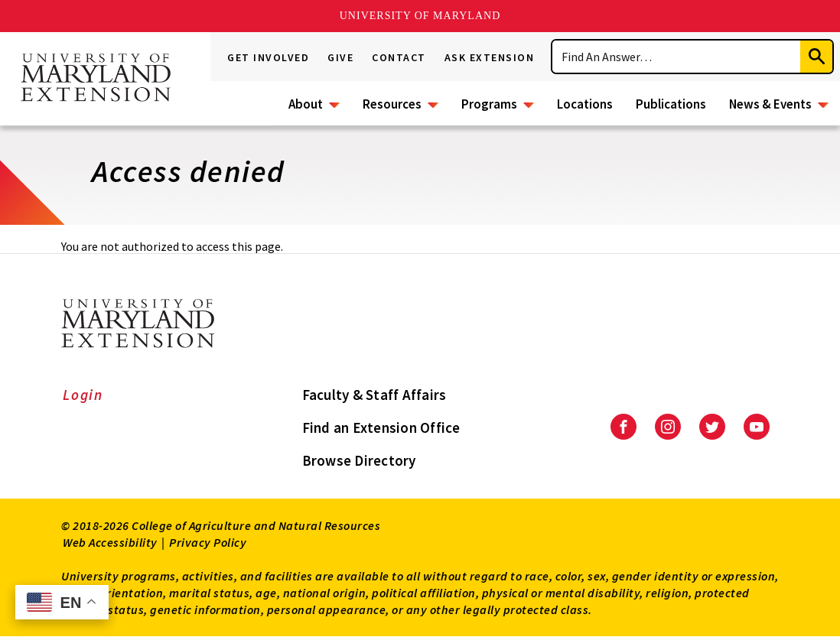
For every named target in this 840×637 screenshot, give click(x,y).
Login (83, 395)
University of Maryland (420, 16)
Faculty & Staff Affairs (374, 395)
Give (340, 57)
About (306, 104)
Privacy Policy (208, 542)
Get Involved (268, 57)
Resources (392, 104)
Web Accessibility (110, 542)
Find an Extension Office (381, 427)
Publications (671, 104)
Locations (585, 104)
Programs (489, 104)
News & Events (770, 104)
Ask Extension (490, 57)
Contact (399, 57)
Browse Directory (359, 460)
